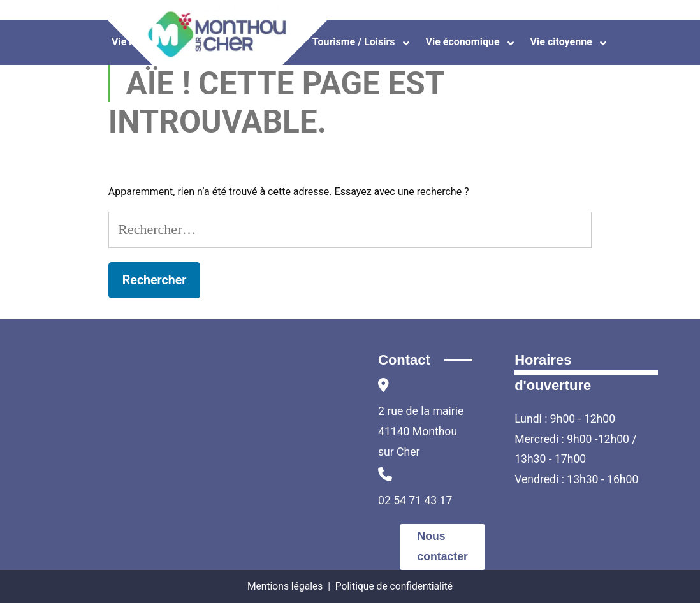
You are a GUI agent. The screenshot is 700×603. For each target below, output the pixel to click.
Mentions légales (285, 586)
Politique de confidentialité (394, 586)
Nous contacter (443, 546)
